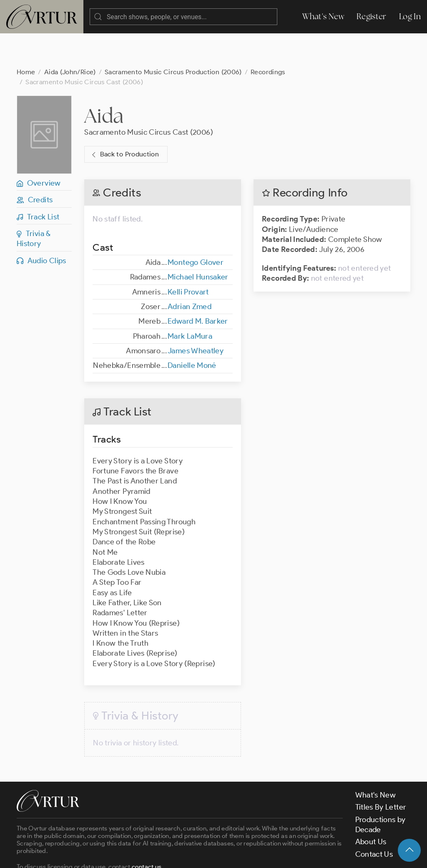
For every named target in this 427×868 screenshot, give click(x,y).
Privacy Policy (213, 855)
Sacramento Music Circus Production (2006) (173, 39)
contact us (147, 833)
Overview (39, 150)
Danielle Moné (192, 332)
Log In (410, 16)
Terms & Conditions (151, 855)
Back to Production (124, 121)
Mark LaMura (190, 303)
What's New (323, 16)
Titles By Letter (381, 774)
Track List (38, 184)
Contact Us (374, 821)
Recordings (268, 39)
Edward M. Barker (198, 288)
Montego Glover (196, 229)
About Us (371, 808)
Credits (35, 166)
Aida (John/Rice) (70, 39)
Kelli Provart (188, 259)
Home (26, 39)
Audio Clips (41, 227)
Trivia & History (34, 205)
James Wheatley (196, 317)
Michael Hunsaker (198, 244)
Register (372, 16)
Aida (104, 82)
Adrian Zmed (190, 273)
